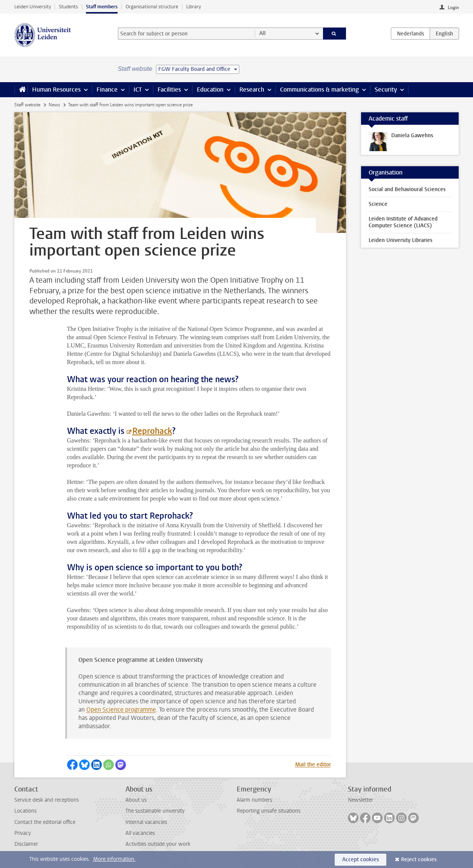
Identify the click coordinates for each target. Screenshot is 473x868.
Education (210, 90)
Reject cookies (419, 860)
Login (453, 8)
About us (136, 800)
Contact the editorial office (45, 822)
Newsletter (360, 800)
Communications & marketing (319, 90)
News (54, 105)
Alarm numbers (254, 800)
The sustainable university (155, 811)
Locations (25, 811)
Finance (107, 90)
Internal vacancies (146, 822)
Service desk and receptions (47, 800)
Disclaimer (26, 844)
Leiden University (33, 7)
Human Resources (56, 90)
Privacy (23, 833)
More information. (114, 859)
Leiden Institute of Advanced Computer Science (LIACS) (403, 222)
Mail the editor (313, 765)
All (263, 33)
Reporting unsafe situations (269, 811)
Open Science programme (121, 710)
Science (378, 204)
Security (386, 90)
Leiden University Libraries (400, 240)
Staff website (27, 105)
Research (252, 90)
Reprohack (152, 431)
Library (194, 7)
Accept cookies (360, 860)
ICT (138, 90)
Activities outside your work (158, 844)
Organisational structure (152, 7)
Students (68, 7)
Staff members (102, 7)
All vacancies (140, 833)
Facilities (169, 90)
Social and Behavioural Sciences (407, 189)
